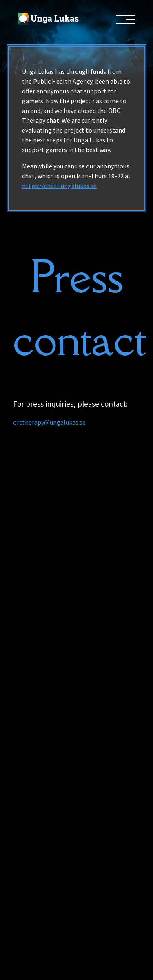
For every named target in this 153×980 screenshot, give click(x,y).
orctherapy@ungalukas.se (49, 422)
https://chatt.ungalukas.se (59, 186)
